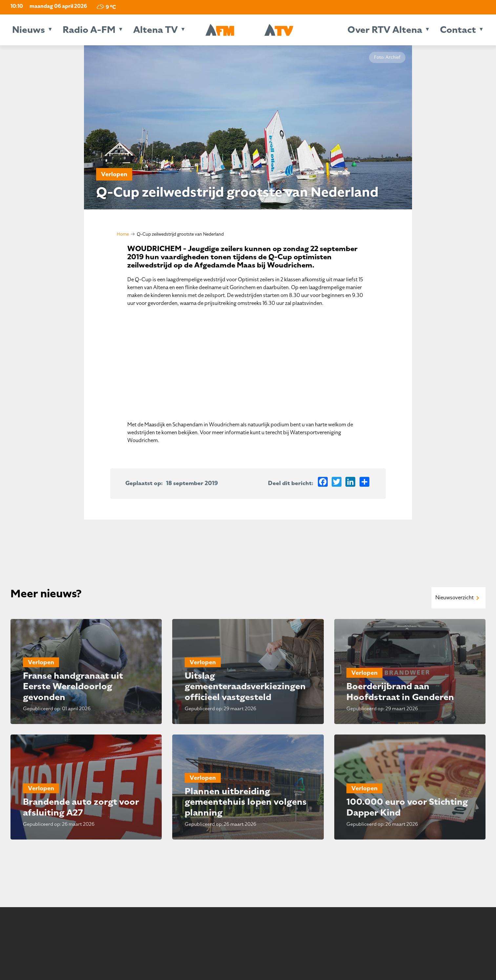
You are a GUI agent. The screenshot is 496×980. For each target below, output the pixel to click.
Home (123, 234)
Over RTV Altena (385, 30)
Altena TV (155, 30)
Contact (458, 30)
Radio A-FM (89, 30)
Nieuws (29, 30)
